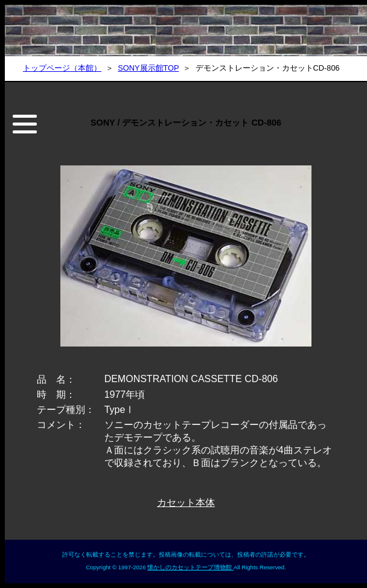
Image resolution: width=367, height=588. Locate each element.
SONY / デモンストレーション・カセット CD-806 (186, 123)
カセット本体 (186, 503)
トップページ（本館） (62, 68)
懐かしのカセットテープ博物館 (190, 567)
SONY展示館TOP (148, 68)
